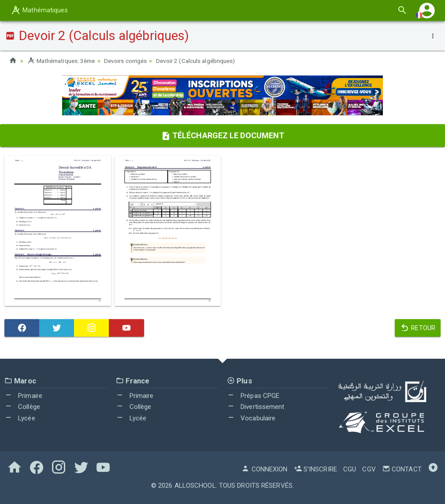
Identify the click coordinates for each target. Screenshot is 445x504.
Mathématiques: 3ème (64, 61)
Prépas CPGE (253, 396)
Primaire (23, 396)
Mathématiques (39, 10)
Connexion (264, 469)
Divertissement (256, 407)
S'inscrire (315, 469)
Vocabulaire (251, 418)
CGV (369, 469)
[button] (427, 10)
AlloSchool (195, 486)
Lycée (20, 418)
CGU (350, 469)
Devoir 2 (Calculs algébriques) (206, 61)
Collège (22, 407)
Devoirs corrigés (132, 61)
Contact (402, 469)
